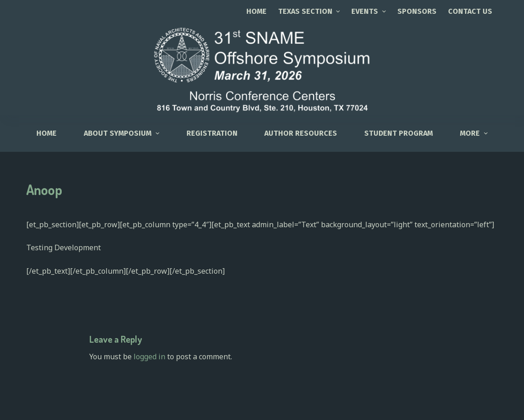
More (475, 133)
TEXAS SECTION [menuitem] (310, 11)
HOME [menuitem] (47, 133)
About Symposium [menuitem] (122, 133)
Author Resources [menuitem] (301, 133)
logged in (149, 357)
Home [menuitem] (256, 11)
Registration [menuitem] (212, 133)
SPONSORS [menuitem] (417, 11)
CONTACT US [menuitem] (470, 11)
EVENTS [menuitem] (370, 11)
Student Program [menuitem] (399, 133)
